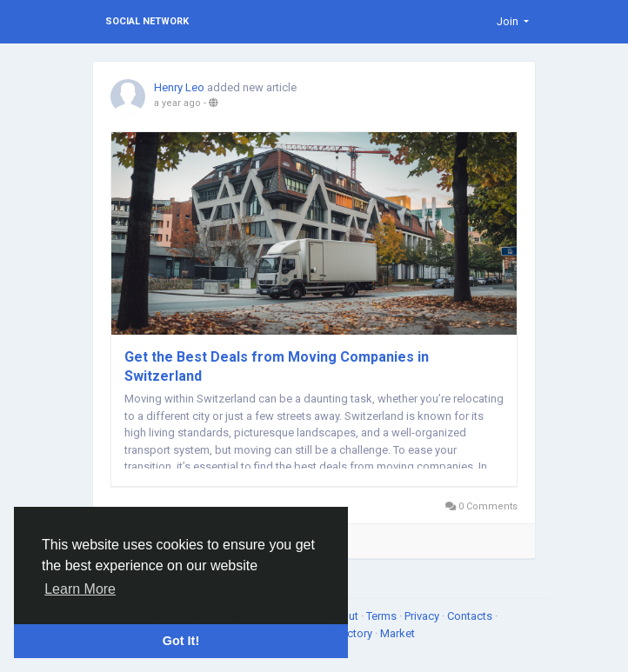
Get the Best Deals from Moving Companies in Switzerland (277, 366)
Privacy (423, 616)
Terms (383, 616)
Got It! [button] (181, 641)
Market (398, 633)
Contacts (471, 616)
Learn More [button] (80, 589)
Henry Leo (179, 87)
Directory (351, 633)
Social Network (147, 21)
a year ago (177, 103)
